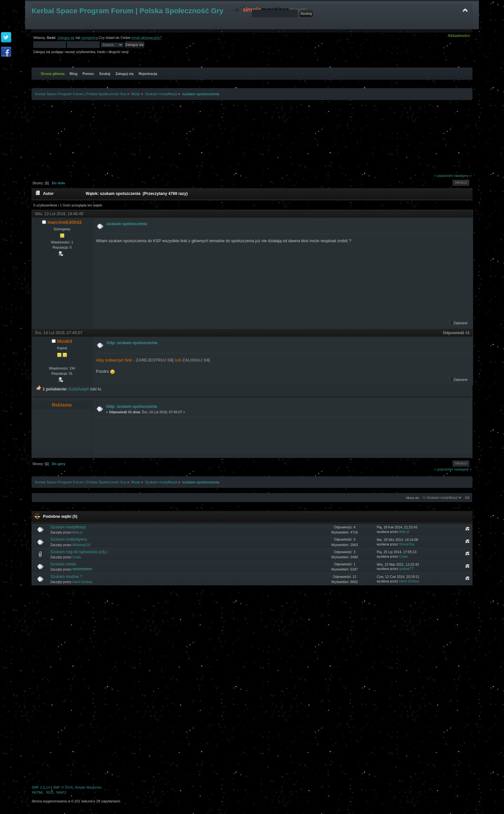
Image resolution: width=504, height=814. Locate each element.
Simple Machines (88, 787)
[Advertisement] (252, 135)
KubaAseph (79, 389)
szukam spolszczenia (127, 224)
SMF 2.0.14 (41, 787)
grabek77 (406, 569)
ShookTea (407, 544)
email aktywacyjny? (147, 38)
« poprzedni (444, 176)
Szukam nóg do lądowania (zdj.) (79, 552)
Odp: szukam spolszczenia (132, 343)
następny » (463, 176)
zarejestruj (90, 38)
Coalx (77, 557)
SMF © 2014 (63, 787)
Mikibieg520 (81, 545)
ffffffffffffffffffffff (82, 569)
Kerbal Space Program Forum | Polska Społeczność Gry (127, 11)
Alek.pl (77, 532)
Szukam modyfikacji (68, 527)
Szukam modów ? (66, 577)
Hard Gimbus (82, 582)
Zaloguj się (66, 38)
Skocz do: (413, 498)
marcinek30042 (64, 222)
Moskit (64, 341)
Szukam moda (63, 564)
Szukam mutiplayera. (69, 539)
